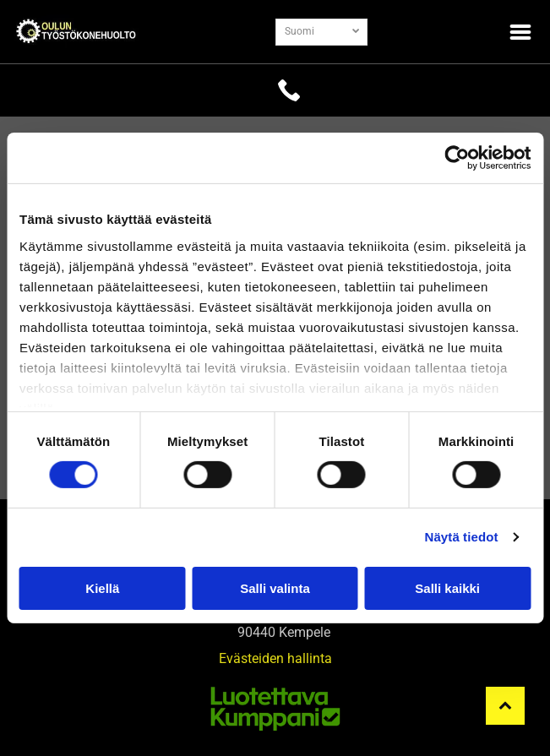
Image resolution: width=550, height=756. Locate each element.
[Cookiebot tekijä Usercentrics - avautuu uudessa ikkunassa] (457, 158)
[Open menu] (520, 32)
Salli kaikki (447, 587)
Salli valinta (275, 587)
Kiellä (102, 587)
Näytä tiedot (462, 537)
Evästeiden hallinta (275, 658)
